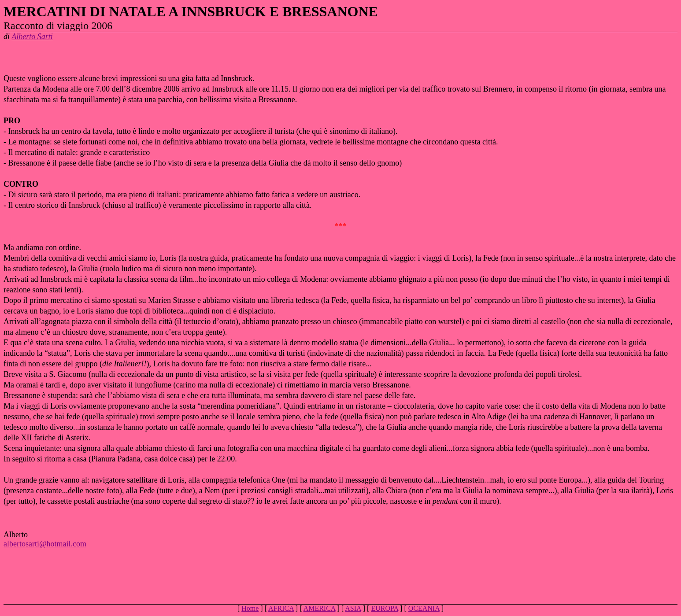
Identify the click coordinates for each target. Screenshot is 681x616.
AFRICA (281, 608)
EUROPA (385, 608)
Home (250, 608)
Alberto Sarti (32, 37)
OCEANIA (424, 608)
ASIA (353, 608)
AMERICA (320, 608)
